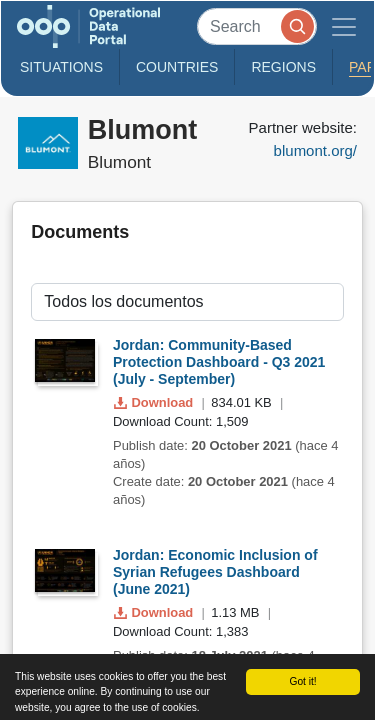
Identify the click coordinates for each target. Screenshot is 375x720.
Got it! (302, 681)
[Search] (257, 26)
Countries (177, 67)
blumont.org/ (315, 150)
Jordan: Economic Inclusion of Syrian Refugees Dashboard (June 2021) (215, 572)
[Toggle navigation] (344, 26)
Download (155, 402)
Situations (61, 67)
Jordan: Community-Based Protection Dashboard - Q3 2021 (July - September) (219, 362)
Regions (283, 67)
